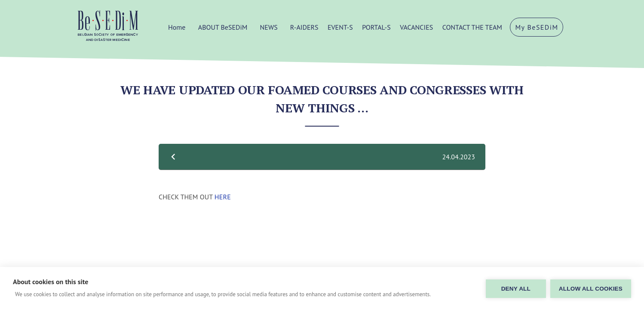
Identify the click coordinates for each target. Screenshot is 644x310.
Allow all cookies (591, 289)
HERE (223, 197)
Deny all (516, 289)
